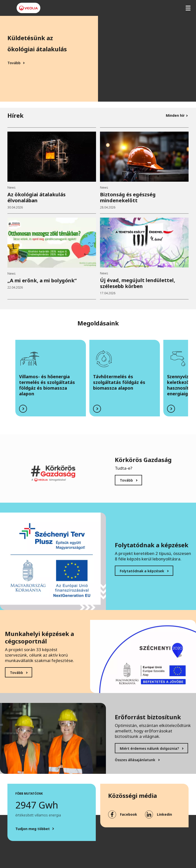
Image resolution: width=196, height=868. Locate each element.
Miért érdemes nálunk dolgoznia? (149, 748)
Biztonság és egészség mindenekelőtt (128, 197)
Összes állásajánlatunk (135, 760)
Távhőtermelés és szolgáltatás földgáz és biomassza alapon (119, 382)
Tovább (14, 63)
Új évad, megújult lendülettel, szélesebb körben (138, 283)
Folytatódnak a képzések (142, 571)
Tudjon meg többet (33, 829)
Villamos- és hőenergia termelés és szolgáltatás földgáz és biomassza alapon (47, 385)
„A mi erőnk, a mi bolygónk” (42, 280)
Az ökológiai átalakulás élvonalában (37, 197)
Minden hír (175, 115)
